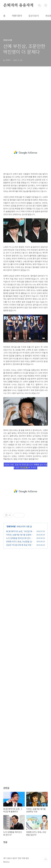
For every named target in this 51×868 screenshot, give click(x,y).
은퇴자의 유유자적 (18, 5)
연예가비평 (11, 526)
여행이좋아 (17, 16)
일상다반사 (34, 16)
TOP (46, 859)
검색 (40, 5)
